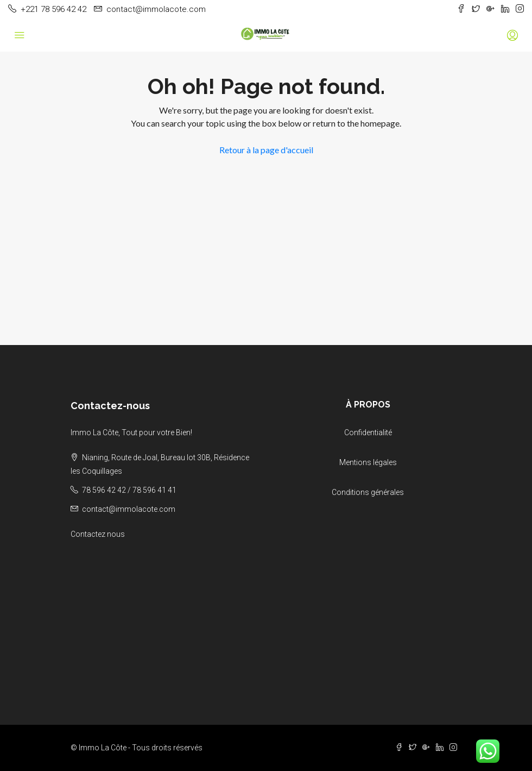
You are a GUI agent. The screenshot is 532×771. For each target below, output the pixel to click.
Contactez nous (98, 534)
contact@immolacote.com (129, 509)
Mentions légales (368, 462)
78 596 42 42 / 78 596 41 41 (129, 490)
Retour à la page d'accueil (266, 150)
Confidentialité (368, 432)
